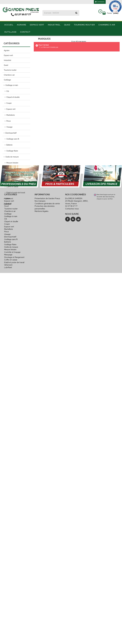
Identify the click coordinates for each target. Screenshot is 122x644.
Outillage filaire (12, 151)
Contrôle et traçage (14, 169)
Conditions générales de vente (47, 577)
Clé (8, 91)
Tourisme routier (84, 25)
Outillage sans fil (13, 139)
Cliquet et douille (13, 97)
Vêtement (9, 198)
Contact (25, 32)
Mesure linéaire (12, 163)
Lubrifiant (7, 204)
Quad (67, 25)
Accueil (9, 25)
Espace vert (37, 25)
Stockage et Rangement (15, 180)
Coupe (9, 103)
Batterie (9, 145)
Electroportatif (11, 133)
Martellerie (11, 115)
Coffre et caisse (12, 186)
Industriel (54, 25)
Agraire (22, 25)
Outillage (10, 32)
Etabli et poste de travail (16, 192)
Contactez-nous (72, 582)
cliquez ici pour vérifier (105, 572)
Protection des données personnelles (45, 581)
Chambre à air (107, 25)
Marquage (10, 174)
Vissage (9, 127)
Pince (9, 121)
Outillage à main (12, 85)
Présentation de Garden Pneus (47, 572)
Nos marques (40, 574)
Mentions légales (41, 585)
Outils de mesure (12, 157)
